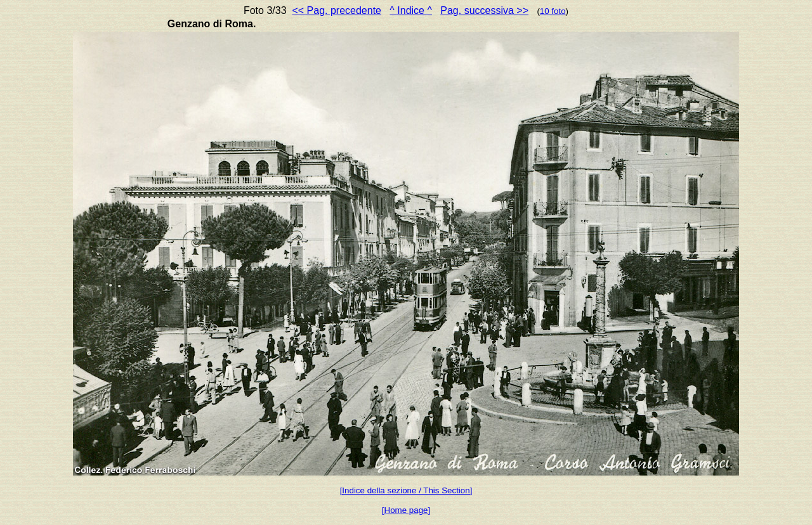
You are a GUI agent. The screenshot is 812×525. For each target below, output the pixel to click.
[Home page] (406, 510)
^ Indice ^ (411, 10)
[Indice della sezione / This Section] (406, 490)
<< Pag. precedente (337, 10)
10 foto (553, 11)
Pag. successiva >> (484, 10)
